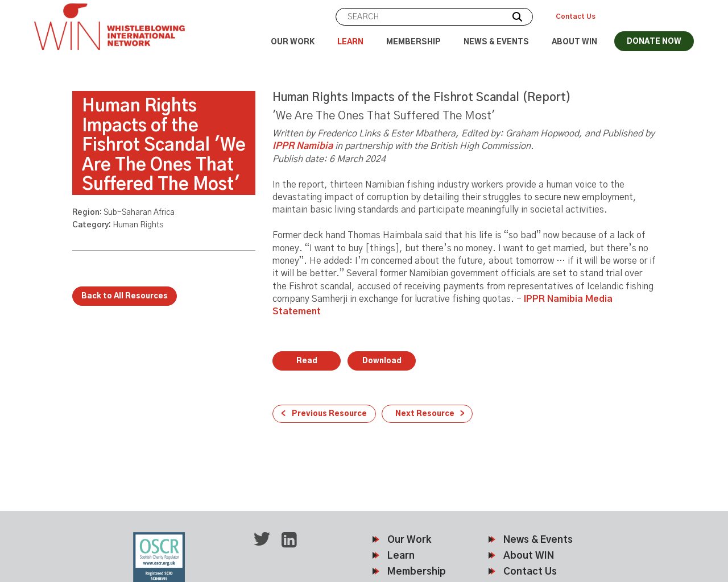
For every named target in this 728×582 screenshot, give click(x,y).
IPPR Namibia (303, 146)
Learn (350, 42)
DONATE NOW (654, 42)
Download (382, 361)
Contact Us (576, 16)
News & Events (496, 42)
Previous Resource (329, 414)
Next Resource (425, 414)
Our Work (293, 42)
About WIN (574, 42)
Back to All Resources (125, 296)
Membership (413, 42)
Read (307, 361)
